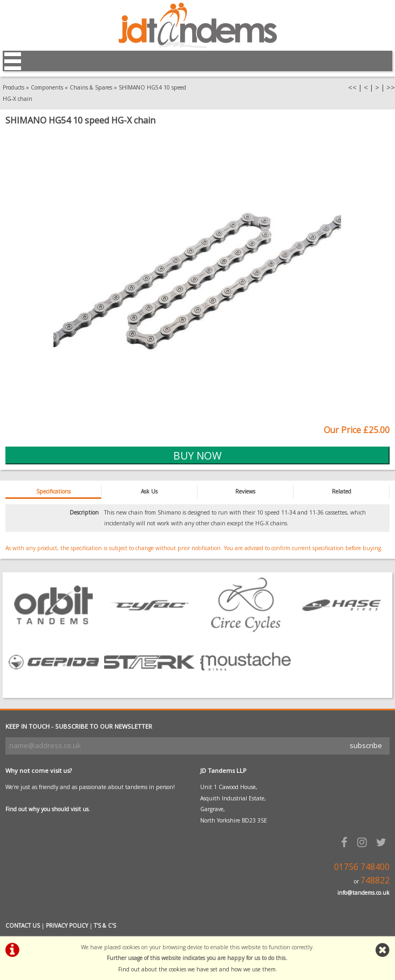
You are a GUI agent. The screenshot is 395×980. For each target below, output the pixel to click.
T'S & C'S (105, 926)
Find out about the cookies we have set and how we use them (197, 969)
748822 (375, 880)
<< (352, 87)
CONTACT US (23, 926)
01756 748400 (362, 867)
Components (47, 87)
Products (13, 87)
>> (391, 87)
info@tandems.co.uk (363, 893)
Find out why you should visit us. (48, 809)
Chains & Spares (91, 87)
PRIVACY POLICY (67, 926)
